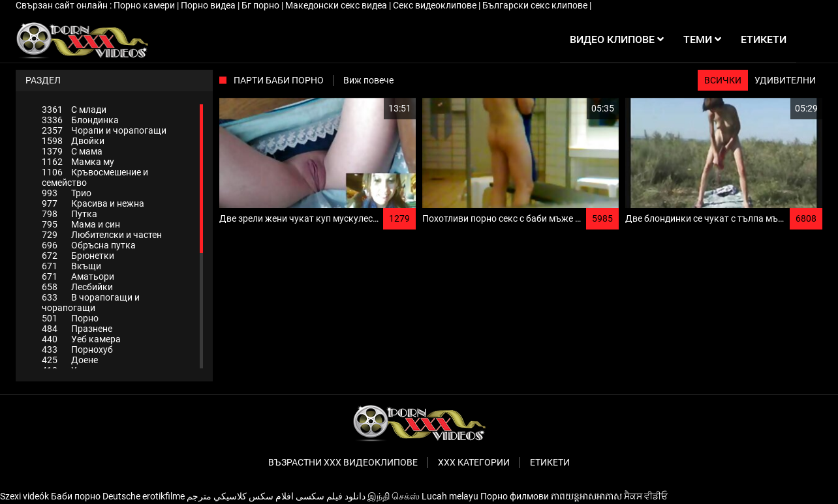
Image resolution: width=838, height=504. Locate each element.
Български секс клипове (536, 5)
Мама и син (81, 224)
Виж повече (368, 80)
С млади (74, 110)
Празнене (77, 329)
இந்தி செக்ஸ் (394, 496)
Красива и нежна (93, 203)
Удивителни (785, 80)
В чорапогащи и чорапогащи (91, 303)
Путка (70, 214)
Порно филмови (515, 496)
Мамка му (78, 162)
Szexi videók (24, 496)
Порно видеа (209, 5)
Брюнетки (78, 256)
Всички (723, 80)
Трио (67, 193)
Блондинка (80, 120)
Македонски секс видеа (337, 5)
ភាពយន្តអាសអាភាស (586, 496)
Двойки (73, 141)
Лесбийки (77, 287)
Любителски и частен (102, 235)
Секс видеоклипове (436, 5)
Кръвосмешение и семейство (95, 177)
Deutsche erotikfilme (144, 496)
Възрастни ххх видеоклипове (343, 462)
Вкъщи (71, 266)
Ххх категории (474, 462)
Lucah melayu (450, 496)
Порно (70, 318)
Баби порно (76, 496)
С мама (72, 151)
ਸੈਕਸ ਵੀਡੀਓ (646, 496)
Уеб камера (81, 339)
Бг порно (261, 5)
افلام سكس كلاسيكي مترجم (240, 496)
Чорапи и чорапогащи (104, 130)
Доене (70, 360)
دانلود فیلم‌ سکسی (331, 496)
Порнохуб (77, 349)
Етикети (550, 462)
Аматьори (78, 276)
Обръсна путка (89, 245)
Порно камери (145, 5)
